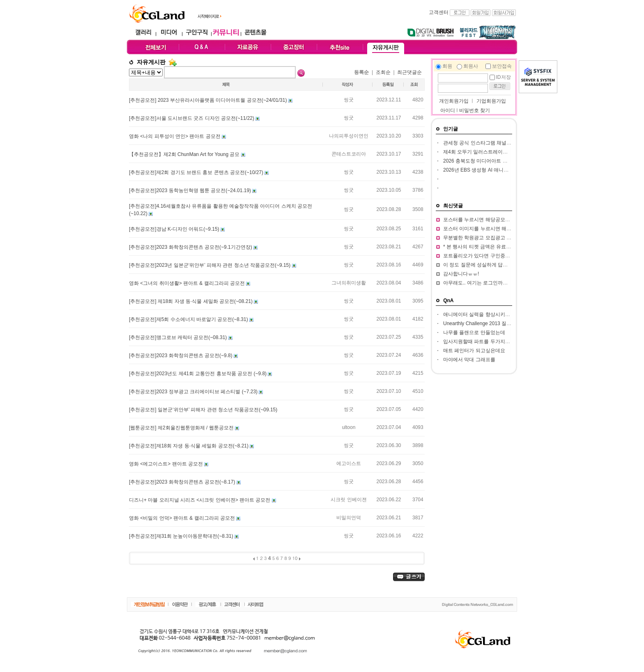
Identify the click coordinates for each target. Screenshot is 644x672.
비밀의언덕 (349, 518)
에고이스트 (349, 463)
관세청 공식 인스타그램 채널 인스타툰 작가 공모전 (499, 143)
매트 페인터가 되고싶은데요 (474, 351)
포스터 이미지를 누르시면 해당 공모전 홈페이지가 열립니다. (509, 229)
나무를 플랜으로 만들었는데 (474, 333)
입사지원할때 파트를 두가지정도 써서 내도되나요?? (500, 342)
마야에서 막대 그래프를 (469, 360)
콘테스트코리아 (349, 154)
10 (295, 558)
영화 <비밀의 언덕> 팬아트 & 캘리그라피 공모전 (183, 518)
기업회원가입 (491, 101)
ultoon (349, 427)
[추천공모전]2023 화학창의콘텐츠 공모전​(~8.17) (183, 482)
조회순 (383, 72)
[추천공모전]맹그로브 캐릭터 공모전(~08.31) (179, 337)
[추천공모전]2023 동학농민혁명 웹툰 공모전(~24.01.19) (191, 190)
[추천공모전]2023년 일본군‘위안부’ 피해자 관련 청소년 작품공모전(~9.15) (210, 265)
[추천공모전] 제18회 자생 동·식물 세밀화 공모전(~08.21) (191, 301)
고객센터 (439, 12)
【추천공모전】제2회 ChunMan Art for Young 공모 (185, 154)
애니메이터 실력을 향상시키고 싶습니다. (488, 314)
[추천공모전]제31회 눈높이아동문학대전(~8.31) (182, 536)
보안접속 (502, 66)
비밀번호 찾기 (475, 110)
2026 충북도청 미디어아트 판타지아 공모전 (491, 161)
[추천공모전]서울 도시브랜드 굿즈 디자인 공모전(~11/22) (192, 118)
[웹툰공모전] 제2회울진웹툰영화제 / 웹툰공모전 (182, 428)
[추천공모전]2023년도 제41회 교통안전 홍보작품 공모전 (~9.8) (198, 374)
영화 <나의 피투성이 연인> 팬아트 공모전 (175, 136)
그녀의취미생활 (349, 283)
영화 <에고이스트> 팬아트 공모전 (167, 464)
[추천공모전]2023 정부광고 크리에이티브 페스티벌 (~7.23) (194, 392)
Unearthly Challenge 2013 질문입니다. (485, 323)
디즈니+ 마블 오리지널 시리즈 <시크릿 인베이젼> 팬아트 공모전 (200, 500)
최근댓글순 (409, 72)
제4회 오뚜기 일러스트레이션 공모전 (484, 152)
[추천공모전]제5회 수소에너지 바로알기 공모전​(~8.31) (189, 319)
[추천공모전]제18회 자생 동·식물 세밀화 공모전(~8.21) (189, 446)
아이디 (448, 110)
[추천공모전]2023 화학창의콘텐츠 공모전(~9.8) (181, 355)
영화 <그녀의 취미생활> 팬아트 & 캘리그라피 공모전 (187, 283)
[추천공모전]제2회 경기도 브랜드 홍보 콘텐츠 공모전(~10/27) (197, 172)
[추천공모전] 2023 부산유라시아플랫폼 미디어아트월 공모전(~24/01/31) (209, 100)
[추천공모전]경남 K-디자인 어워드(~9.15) (175, 229)
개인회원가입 (453, 101)
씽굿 (349, 100)
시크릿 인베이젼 (348, 500)
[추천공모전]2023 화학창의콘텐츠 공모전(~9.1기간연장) (191, 247)
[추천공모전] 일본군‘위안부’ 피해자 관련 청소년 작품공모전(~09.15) (203, 410)
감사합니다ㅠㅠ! (461, 274)
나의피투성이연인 (349, 136)
